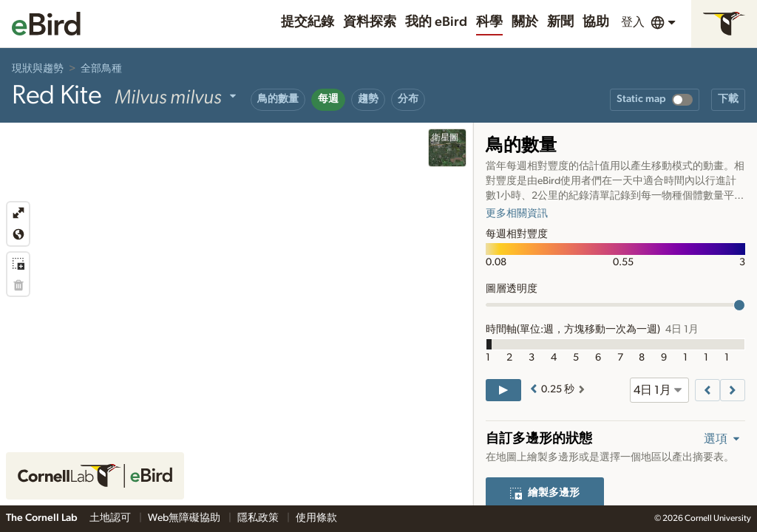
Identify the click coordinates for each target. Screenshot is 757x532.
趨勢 (368, 99)
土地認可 (111, 518)
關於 (525, 22)
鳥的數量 (278, 99)
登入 (633, 22)
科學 (489, 22)
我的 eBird (436, 22)
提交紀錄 (308, 22)
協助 (596, 22)
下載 (728, 99)
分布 (408, 99)
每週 (328, 99)
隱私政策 (259, 518)
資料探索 (370, 22)
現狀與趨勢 (38, 69)
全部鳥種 (101, 69)
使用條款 (316, 518)
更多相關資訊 (517, 214)
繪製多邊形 (545, 493)
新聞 (560, 22)
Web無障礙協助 (185, 518)
